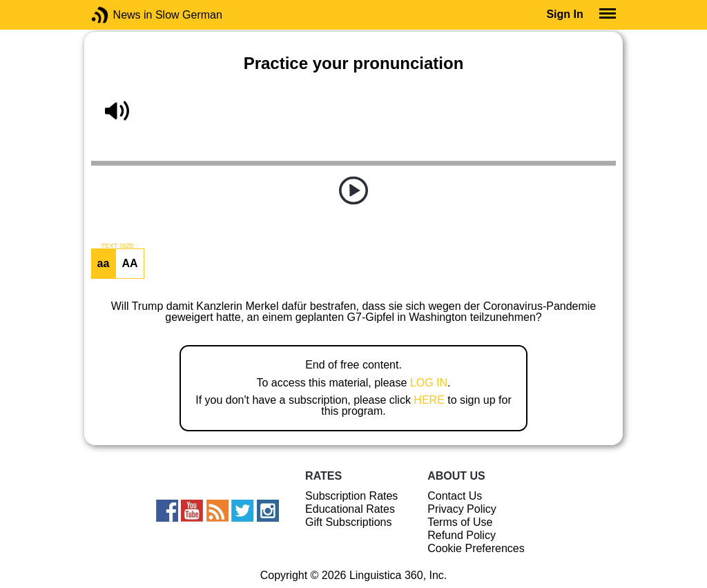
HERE (429, 400)
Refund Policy (462, 535)
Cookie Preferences (476, 548)
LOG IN (429, 383)
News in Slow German (120, 15)
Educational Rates (350, 509)
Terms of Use (460, 522)
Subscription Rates (351, 496)
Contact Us (455, 496)
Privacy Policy (462, 509)
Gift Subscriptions (348, 522)
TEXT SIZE (117, 246)
